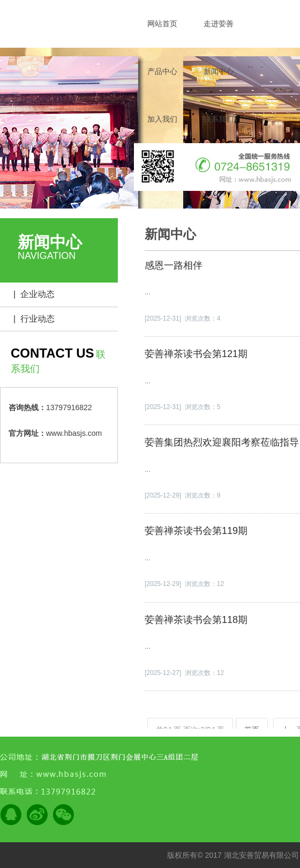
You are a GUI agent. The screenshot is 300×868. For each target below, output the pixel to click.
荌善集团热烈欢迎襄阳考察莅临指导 (222, 442)
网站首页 (162, 24)
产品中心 (162, 71)
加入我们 (162, 119)
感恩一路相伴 (174, 265)
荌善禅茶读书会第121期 (196, 354)
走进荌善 (219, 24)
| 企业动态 (34, 294)
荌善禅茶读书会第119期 (196, 531)
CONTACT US (52, 353)
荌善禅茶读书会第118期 (196, 620)
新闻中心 (219, 71)
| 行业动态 (34, 319)
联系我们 (219, 119)
